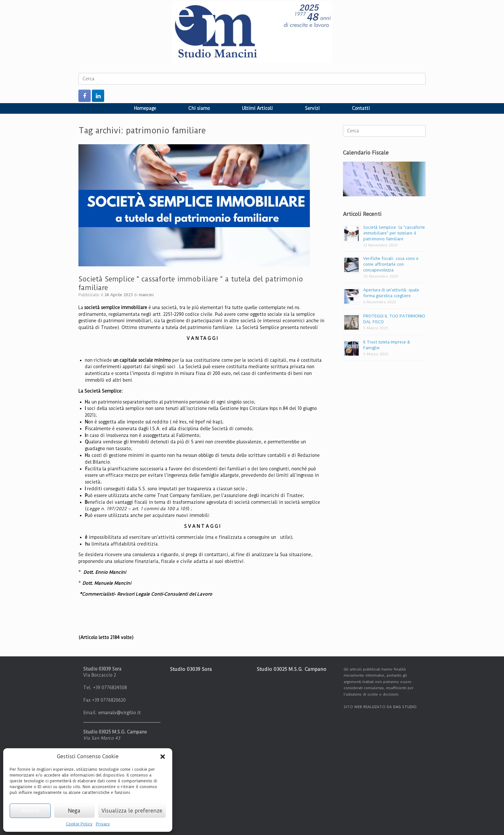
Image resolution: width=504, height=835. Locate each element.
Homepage (145, 108)
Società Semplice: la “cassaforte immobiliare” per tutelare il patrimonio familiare (394, 233)
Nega (74, 811)
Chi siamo (199, 108)
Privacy (103, 824)
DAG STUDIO (405, 707)
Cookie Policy (79, 824)
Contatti (361, 108)
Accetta (30, 811)
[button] (163, 757)
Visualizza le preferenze (132, 811)
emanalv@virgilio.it (120, 713)
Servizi (312, 108)
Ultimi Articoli (257, 108)
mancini (146, 295)
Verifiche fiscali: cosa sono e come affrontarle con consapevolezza (391, 264)
